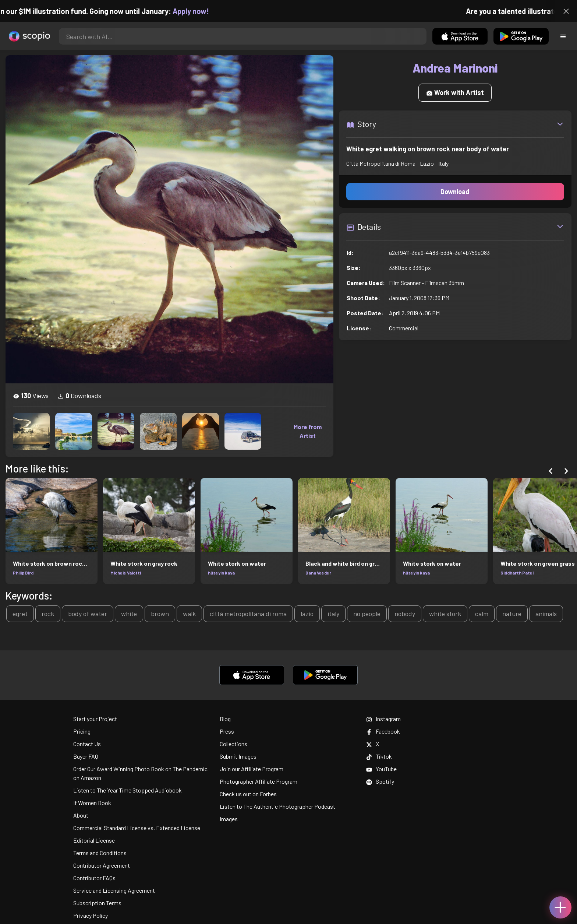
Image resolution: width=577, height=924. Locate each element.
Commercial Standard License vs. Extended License (137, 828)
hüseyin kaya (221, 573)
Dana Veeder (318, 573)
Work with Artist (455, 92)
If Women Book (92, 803)
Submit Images (238, 756)
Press (227, 731)
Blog (225, 719)
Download (455, 192)
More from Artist (308, 431)
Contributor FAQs (94, 878)
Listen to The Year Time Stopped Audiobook (128, 790)
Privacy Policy (91, 915)
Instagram (383, 719)
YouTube (381, 769)
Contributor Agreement (102, 865)
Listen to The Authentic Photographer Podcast (277, 806)
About (81, 815)
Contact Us (87, 744)
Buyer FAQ (86, 756)
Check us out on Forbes (248, 794)
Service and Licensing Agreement (114, 890)
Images (229, 819)
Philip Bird (23, 573)
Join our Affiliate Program (252, 769)
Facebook (383, 731)
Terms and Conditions (100, 853)
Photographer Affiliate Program (259, 781)
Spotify (380, 781)
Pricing (82, 731)
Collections (233, 744)
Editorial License (94, 840)
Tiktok (379, 756)
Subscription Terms (97, 903)
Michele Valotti (126, 573)
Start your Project (95, 719)
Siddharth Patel (517, 573)
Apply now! (198, 11)
